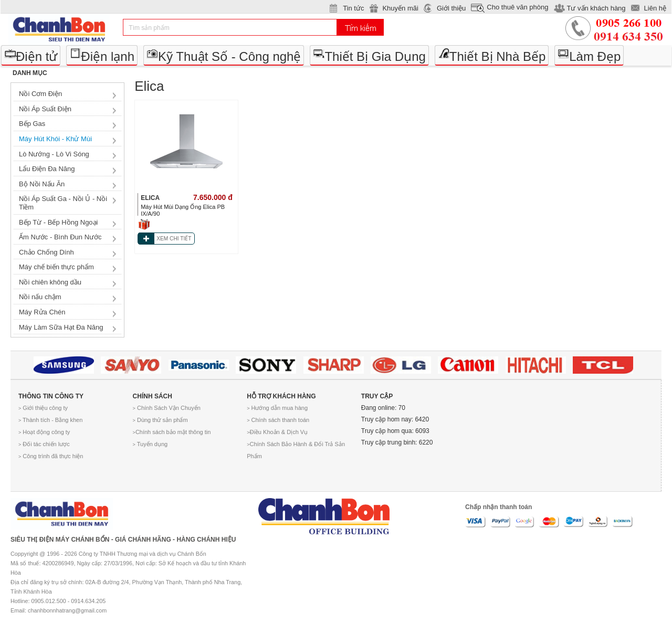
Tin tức (353, 8)
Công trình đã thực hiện (51, 456)
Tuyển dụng (150, 444)
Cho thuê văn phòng (517, 7)
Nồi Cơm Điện (40, 94)
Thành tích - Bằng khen (50, 420)
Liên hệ (655, 8)
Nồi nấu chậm (40, 297)
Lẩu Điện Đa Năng (47, 169)
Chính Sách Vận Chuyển (167, 408)
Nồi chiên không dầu (50, 282)
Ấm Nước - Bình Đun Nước (60, 237)
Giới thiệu (451, 8)
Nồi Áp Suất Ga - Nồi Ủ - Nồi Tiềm (63, 203)
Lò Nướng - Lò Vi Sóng (54, 154)
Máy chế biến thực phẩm (56, 267)
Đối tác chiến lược (44, 444)
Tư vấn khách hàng (596, 8)
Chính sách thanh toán (278, 420)
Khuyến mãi (400, 8)
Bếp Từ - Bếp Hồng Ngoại (58, 222)
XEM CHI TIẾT (174, 239)
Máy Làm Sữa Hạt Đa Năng (61, 327)
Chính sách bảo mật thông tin (172, 432)
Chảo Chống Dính (46, 252)
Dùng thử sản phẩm (160, 420)
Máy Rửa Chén (42, 312)
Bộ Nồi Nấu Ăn (42, 184)
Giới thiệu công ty (43, 408)
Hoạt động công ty (44, 432)
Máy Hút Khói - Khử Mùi (55, 139)
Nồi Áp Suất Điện (45, 109)
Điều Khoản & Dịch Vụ (277, 432)
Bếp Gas (32, 124)
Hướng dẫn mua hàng (277, 408)
